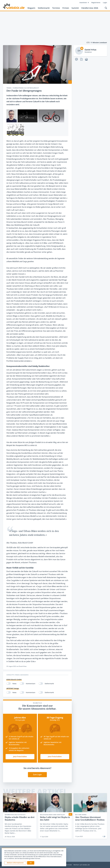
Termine (56, 8)
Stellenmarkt (44, 8)
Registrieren (96, 3)
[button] (31, 863)
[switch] (9, 684)
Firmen (66, 8)
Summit (75, 8)
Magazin (31, 8)
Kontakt (69, 865)
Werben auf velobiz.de (82, 865)
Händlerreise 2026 (90, 8)
